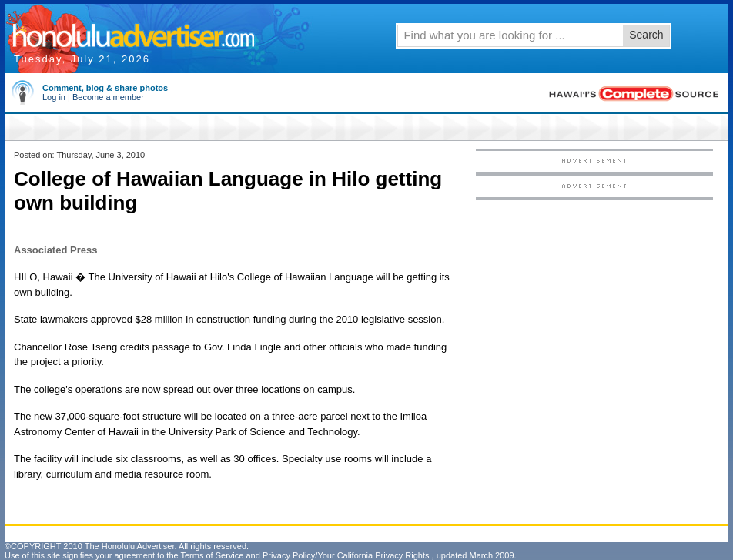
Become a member (108, 97)
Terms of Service (212, 555)
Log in (54, 97)
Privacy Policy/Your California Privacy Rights (346, 555)
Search (646, 35)
